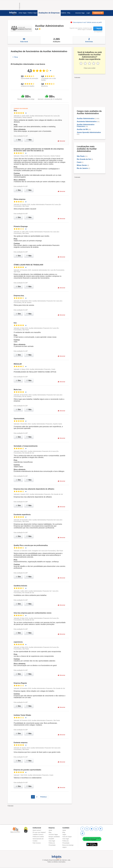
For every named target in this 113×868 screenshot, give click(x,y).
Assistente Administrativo (87, 122)
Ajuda (50, 830)
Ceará (79, 162)
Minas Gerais (82, 165)
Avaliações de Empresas (49, 13)
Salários (64, 13)
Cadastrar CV (98, 13)
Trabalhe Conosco (38, 834)
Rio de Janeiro (82, 168)
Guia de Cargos (67, 837)
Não (29, 140)
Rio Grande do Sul (84, 159)
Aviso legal (52, 841)
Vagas (64, 834)
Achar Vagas (23, 13)
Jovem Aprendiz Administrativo (89, 132)
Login (88, 13)
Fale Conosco (37, 843)
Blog (69, 13)
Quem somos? (37, 830)
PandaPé (51, 839)
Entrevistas (89, 40)
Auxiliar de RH (82, 129)
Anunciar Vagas (53, 834)
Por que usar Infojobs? (39, 832)
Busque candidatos (54, 837)
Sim (18, 140)
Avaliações (56, 40)
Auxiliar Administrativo (86, 118)
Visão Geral (24, 40)
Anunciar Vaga (80, 13)
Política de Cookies (38, 837)
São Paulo (81, 156)
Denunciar (61, 141)
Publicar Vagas (32, 13)
